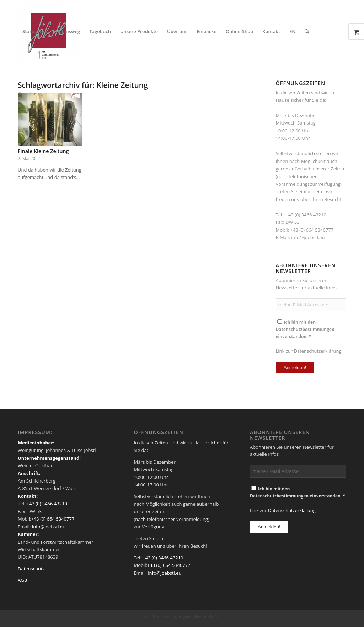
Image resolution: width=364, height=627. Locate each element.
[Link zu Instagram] (31, 94)
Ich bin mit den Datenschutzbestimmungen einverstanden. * (305, 329)
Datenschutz (31, 569)
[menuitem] (33, 31)
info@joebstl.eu (308, 237)
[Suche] (307, 31)
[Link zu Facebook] (20, 94)
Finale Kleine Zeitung (43, 151)
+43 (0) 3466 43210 (306, 215)
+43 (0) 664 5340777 (312, 230)
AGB (22, 580)
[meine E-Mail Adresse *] (311, 305)
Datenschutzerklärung (318, 351)
